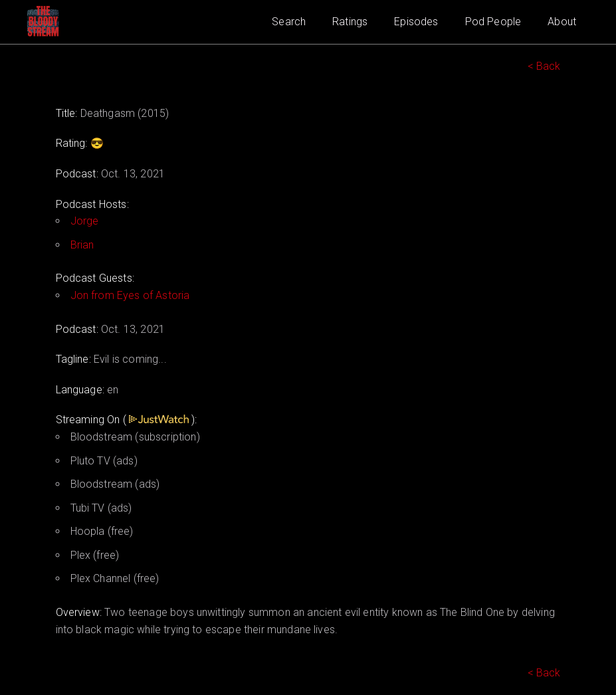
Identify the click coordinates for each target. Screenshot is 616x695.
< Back (544, 66)
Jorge (85, 221)
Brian (82, 245)
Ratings (350, 22)
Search (289, 22)
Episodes (416, 22)
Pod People (493, 22)
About (562, 22)
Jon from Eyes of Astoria (130, 295)
